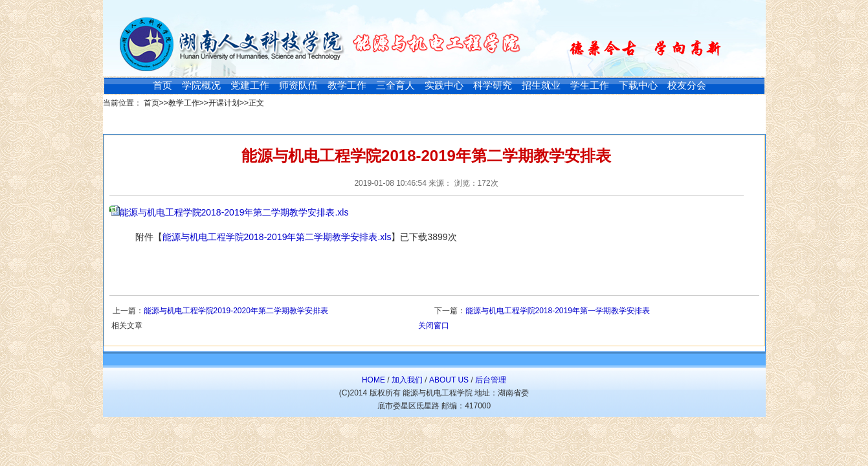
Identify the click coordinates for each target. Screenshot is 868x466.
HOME (373, 380)
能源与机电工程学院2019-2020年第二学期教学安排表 (236, 311)
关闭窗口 (434, 326)
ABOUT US (449, 380)
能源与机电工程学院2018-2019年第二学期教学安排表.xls (234, 212)
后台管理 (491, 380)
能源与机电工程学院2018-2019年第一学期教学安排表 (558, 311)
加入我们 (407, 380)
